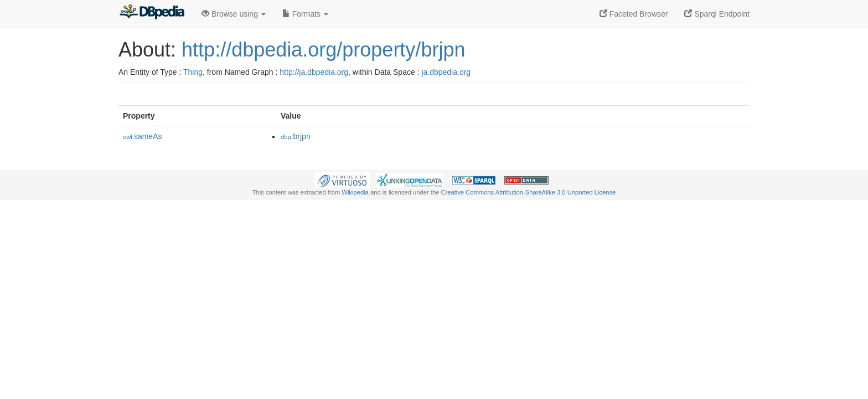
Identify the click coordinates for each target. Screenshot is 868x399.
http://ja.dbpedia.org (314, 72)
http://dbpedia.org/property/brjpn (323, 50)
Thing (193, 72)
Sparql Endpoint (717, 14)
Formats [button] (305, 14)
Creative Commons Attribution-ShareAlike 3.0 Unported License (528, 192)
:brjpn (296, 136)
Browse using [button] (234, 14)
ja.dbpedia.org (446, 72)
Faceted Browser (634, 14)
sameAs (142, 136)
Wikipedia (355, 192)
